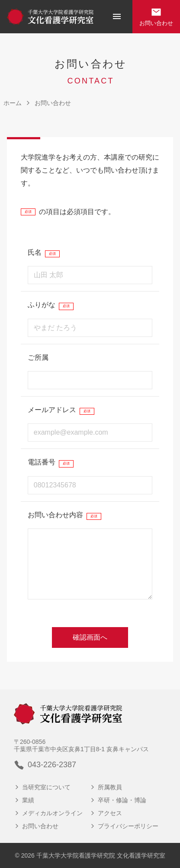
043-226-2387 (45, 765)
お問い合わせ (156, 17)
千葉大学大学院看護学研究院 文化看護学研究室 (101, 855)
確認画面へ (90, 637)
